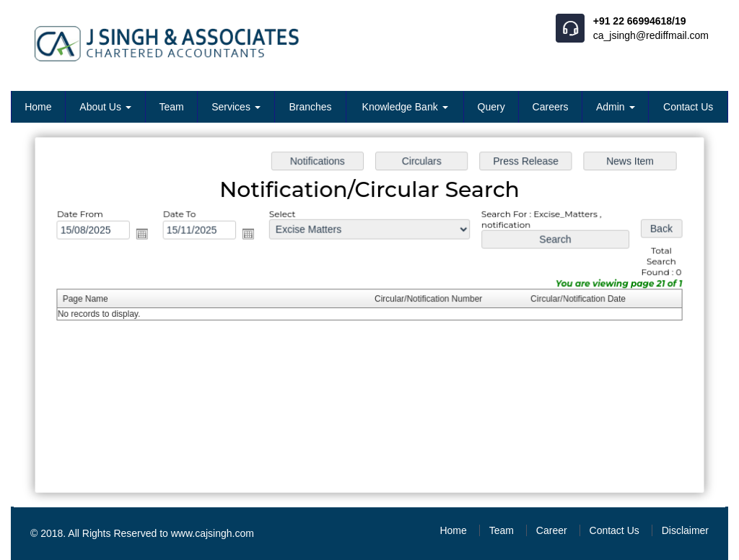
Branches (310, 107)
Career (552, 530)
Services (236, 107)
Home (38, 107)
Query (491, 107)
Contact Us (688, 107)
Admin (616, 107)
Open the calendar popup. (146, 235)
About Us (105, 107)
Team (171, 107)
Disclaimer (685, 530)
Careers (551, 107)
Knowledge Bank (405, 107)
